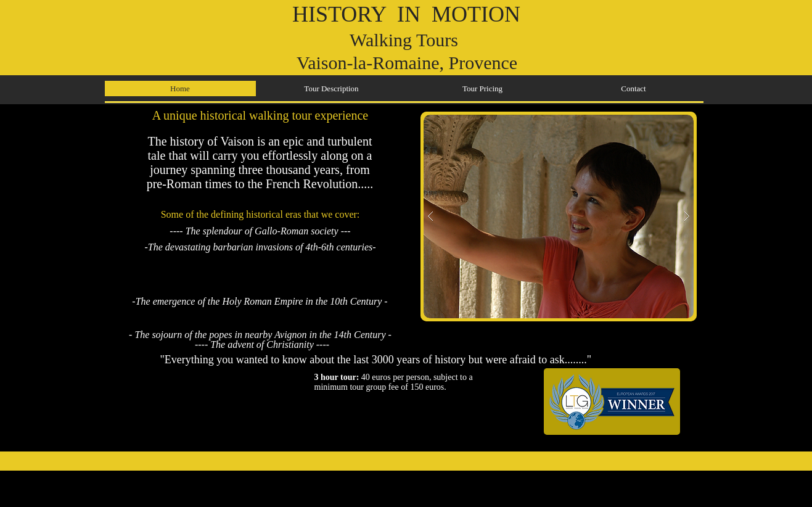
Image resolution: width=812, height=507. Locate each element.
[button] (559, 216)
